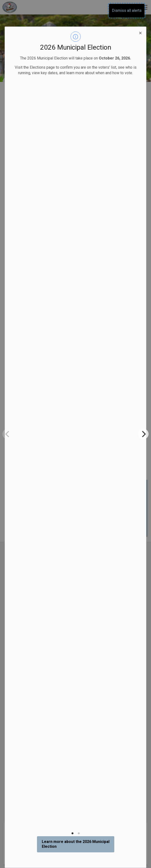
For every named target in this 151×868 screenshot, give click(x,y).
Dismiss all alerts (127, 10)
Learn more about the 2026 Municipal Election (76, 844)
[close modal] (140, 33)
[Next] (143, 434)
